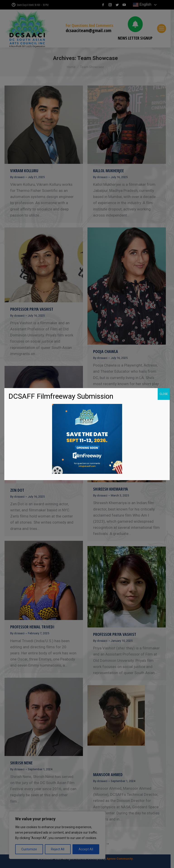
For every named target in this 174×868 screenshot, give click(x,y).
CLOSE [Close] (164, 394)
